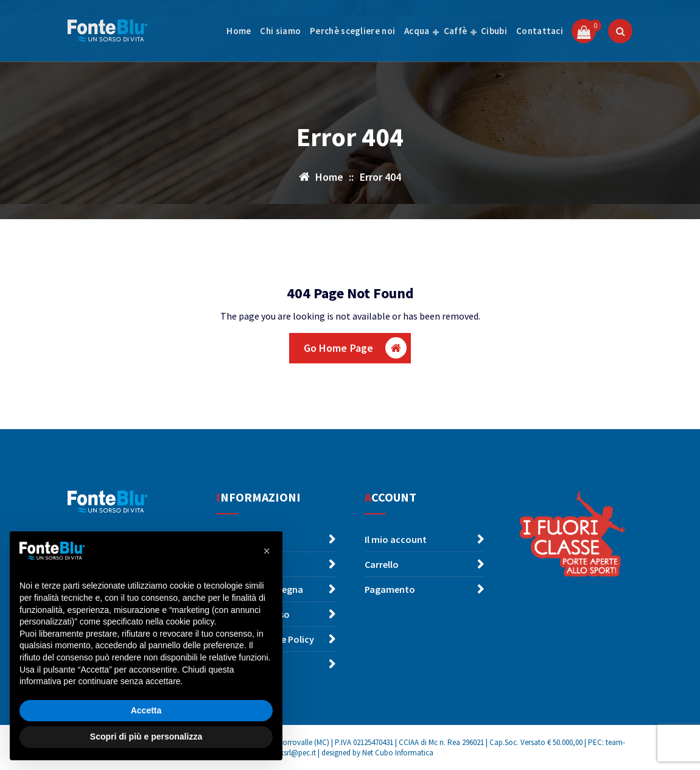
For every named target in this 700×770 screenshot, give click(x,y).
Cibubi (494, 31)
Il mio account (396, 539)
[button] (267, 551)
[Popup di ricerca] (620, 31)
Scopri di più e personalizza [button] (146, 737)
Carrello (382, 564)
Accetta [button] (146, 710)
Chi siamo (280, 31)
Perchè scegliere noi (352, 31)
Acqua (417, 31)
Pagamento (390, 589)
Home (239, 31)
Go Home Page (355, 348)
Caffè (456, 31)
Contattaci (540, 31)
